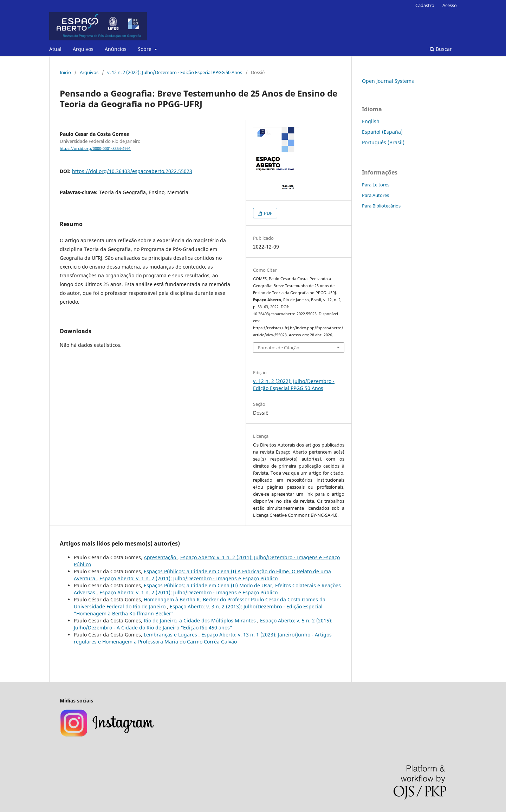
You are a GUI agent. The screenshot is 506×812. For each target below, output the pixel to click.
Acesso (450, 5)
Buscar (441, 49)
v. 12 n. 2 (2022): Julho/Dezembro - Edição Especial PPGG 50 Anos (175, 72)
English (371, 121)
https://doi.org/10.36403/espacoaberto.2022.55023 (132, 171)
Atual (55, 49)
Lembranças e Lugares (171, 635)
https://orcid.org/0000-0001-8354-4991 (95, 148)
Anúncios (116, 49)
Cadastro (425, 5)
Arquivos (83, 49)
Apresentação (161, 557)
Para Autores (375, 195)
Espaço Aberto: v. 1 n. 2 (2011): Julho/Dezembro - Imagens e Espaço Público (189, 578)
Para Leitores (376, 185)
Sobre (145, 49)
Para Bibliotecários (381, 206)
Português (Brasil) (383, 142)
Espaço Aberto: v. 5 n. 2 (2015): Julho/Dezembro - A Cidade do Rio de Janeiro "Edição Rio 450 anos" (203, 624)
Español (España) (382, 132)
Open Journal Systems (388, 81)
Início (65, 72)
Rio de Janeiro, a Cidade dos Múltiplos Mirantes (200, 620)
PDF (268, 213)
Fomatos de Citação (279, 348)
